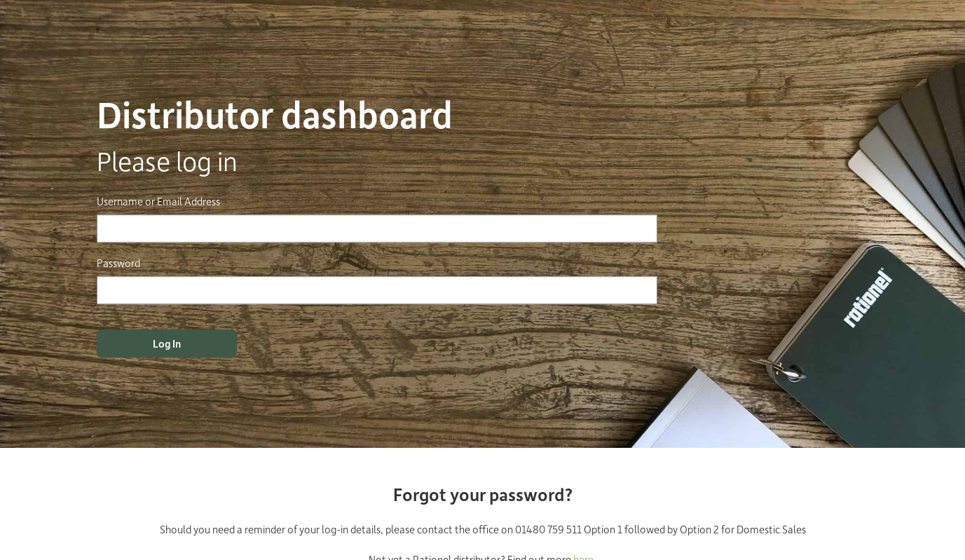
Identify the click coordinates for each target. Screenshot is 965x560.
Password (118, 263)
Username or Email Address (158, 201)
